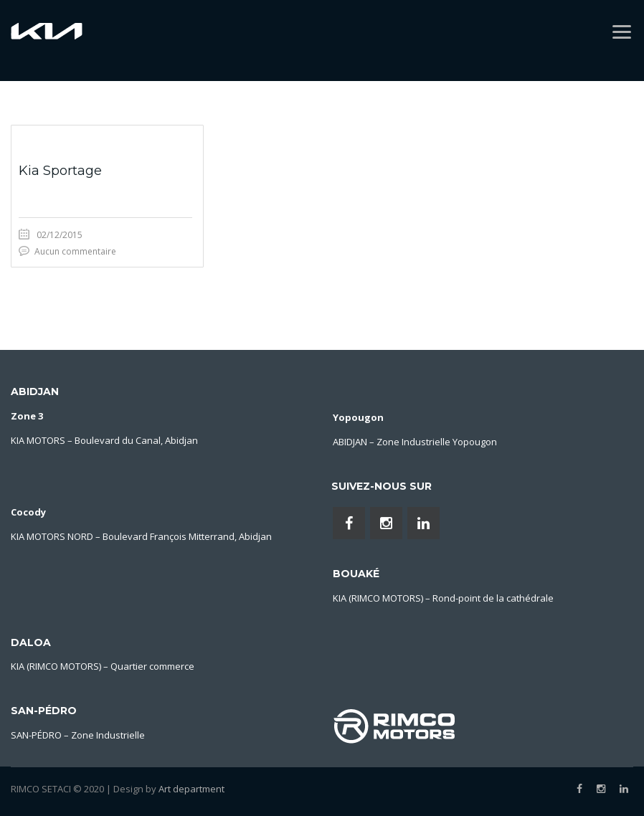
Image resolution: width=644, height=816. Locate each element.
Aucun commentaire (75, 251)
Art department (191, 789)
